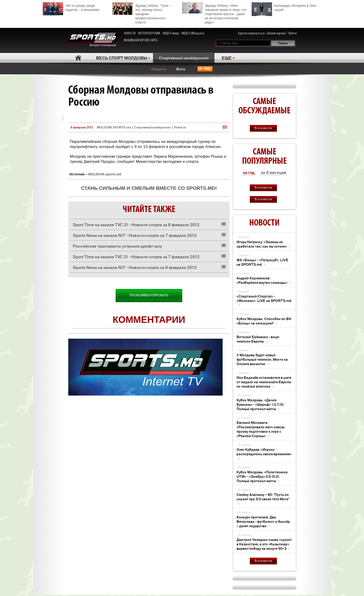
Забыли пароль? (277, 33)
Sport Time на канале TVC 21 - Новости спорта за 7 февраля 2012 (136, 256)
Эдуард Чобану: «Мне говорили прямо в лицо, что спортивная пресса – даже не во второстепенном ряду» (214, 13)
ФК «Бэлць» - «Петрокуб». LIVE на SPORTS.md (262, 262)
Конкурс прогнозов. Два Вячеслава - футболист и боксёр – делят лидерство (263, 521)
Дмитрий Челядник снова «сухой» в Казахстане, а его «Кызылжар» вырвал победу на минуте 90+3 (264, 544)
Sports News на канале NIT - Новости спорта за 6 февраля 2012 (135, 267)
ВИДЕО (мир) (171, 33)
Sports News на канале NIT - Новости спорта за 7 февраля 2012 (135, 235)
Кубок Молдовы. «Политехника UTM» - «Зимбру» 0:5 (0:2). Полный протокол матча (262, 476)
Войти (293, 33)
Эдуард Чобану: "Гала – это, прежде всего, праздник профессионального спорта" (142, 13)
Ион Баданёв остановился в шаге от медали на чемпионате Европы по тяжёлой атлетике (264, 382)
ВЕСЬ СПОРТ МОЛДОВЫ (122, 58)
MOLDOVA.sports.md (105, 174)
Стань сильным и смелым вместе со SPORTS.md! (149, 188)
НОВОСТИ (130, 33)
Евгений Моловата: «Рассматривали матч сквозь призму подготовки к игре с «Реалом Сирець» (260, 429)
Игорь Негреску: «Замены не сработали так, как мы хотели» (264, 244)
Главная (78, 58)
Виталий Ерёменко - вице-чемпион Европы (258, 339)
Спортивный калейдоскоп (184, 58)
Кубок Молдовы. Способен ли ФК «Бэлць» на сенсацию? (264, 321)
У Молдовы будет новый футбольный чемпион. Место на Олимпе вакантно (262, 359)
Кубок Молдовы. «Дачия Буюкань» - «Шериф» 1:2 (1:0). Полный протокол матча (260, 404)
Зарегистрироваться (251, 33)
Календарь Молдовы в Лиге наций (284, 7)
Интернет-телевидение (93, 40)
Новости (159, 69)
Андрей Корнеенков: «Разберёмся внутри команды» (264, 280)
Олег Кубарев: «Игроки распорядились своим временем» (264, 454)
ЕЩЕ (227, 58)
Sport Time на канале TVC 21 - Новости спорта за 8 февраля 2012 (136, 224)
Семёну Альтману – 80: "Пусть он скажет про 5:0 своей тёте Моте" (263, 499)
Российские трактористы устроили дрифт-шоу (117, 246)
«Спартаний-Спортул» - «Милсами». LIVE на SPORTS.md (264, 300)
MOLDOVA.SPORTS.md (114, 127)
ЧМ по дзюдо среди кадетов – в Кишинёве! (71, 7)
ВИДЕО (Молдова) (193, 33)
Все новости (263, 128)
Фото (181, 69)
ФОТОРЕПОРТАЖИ (149, 33)
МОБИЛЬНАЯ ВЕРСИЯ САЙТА (141, 40)
